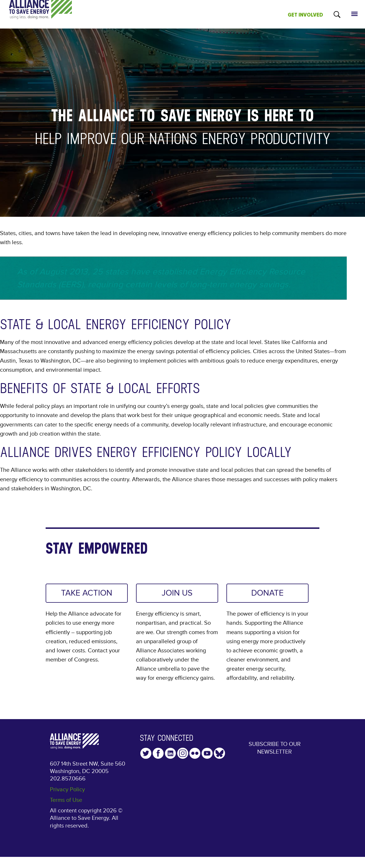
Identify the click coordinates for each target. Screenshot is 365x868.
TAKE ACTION (87, 593)
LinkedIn (170, 753)
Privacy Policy (67, 790)
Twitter (146, 753)
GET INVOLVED (305, 15)
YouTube (207, 753)
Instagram (183, 753)
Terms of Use (66, 800)
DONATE (267, 593)
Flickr (195, 753)
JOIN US (177, 593)
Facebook (158, 753)
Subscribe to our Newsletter (275, 748)
